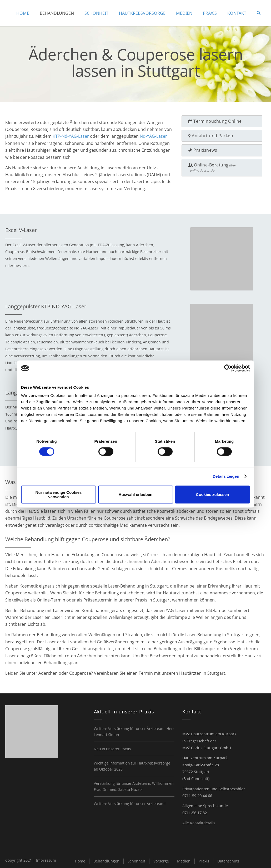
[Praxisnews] (222, 150)
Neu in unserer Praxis (112, 749)
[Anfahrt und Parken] (222, 136)
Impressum (46, 860)
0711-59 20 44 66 (197, 796)
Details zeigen (226, 476)
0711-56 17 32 (195, 813)
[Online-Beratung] (222, 168)
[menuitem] (23, 13)
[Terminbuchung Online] (222, 121)
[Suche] (259, 13)
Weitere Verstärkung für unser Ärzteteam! (130, 804)
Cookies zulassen (213, 494)
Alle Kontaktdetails (199, 823)
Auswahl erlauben (135, 494)
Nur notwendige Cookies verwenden (59, 495)
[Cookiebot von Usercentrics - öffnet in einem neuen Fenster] (227, 368)
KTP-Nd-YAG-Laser (71, 136)
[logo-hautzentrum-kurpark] (5, 13)
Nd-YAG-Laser (153, 136)
